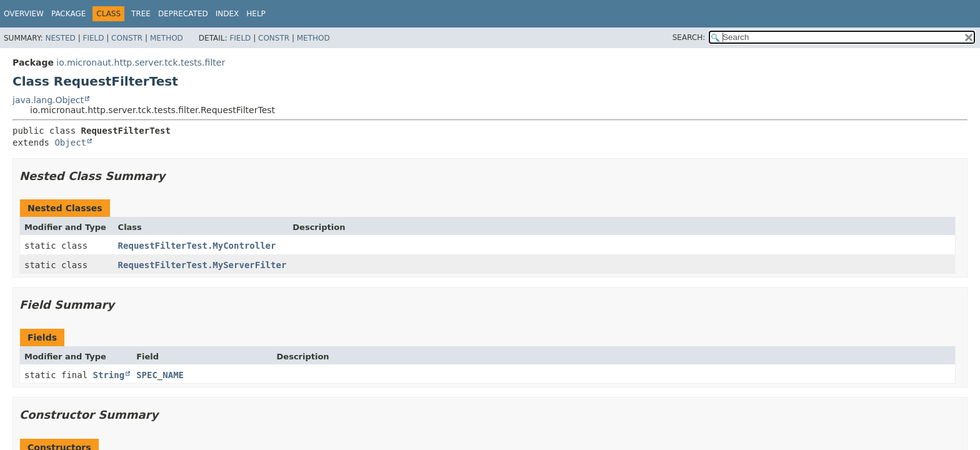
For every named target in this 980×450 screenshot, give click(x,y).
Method (167, 38)
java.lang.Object (48, 100)
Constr (127, 38)
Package (68, 14)
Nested (60, 38)
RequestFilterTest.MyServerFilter (202, 265)
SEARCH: (689, 37)
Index (227, 14)
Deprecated (183, 14)
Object (70, 142)
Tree (141, 14)
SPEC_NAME (160, 375)
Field (93, 38)
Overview (24, 14)
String (109, 375)
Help (256, 14)
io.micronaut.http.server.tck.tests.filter (141, 62)
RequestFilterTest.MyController (197, 246)
